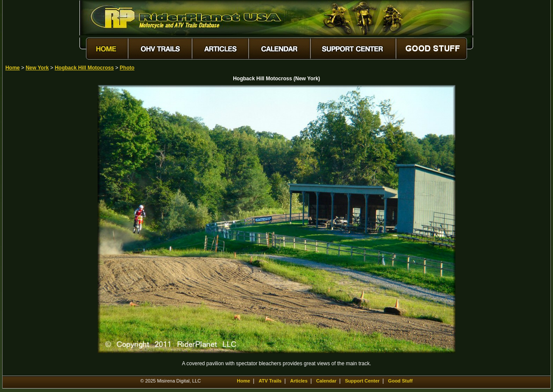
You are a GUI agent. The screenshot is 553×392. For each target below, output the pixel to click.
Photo (127, 68)
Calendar (326, 381)
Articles (299, 381)
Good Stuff (400, 381)
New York (37, 68)
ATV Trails (270, 381)
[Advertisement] (35, 215)
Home (12, 68)
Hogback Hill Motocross (84, 68)
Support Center (362, 381)
